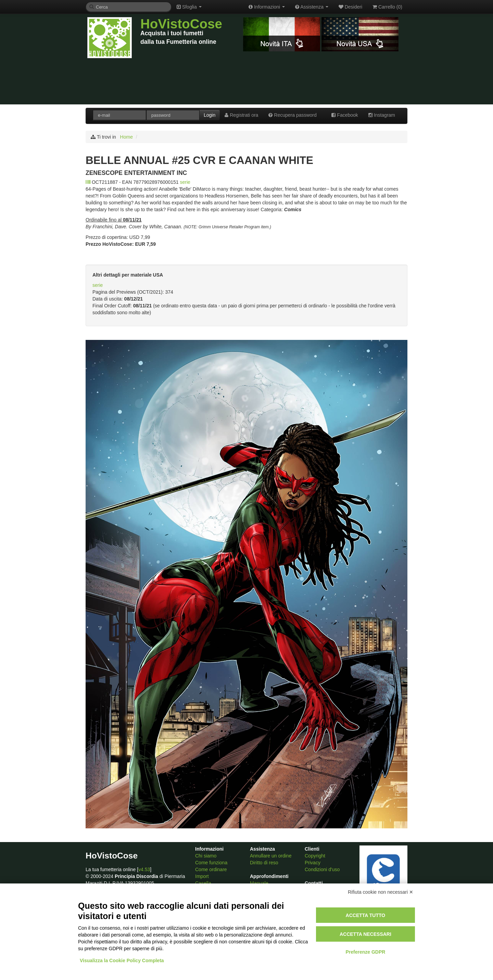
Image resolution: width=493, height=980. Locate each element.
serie (185, 182)
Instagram (382, 115)
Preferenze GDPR (365, 952)
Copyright (315, 856)
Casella (203, 883)
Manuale (259, 883)
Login (210, 115)
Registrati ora (241, 115)
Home (127, 137)
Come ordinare (211, 869)
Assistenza (312, 7)
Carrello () (387, 7)
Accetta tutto (366, 915)
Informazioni (267, 7)
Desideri (350, 7)
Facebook (345, 115)
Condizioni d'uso (322, 869)
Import (202, 876)
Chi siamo (206, 856)
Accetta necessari (365, 934)
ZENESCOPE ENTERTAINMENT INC (136, 173)
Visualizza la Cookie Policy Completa (122, 960)
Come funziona (211, 863)
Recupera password (292, 115)
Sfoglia (189, 7)
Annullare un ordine (271, 856)
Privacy (313, 863)
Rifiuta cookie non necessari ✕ (381, 892)
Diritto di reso (264, 863)
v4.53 (144, 869)
